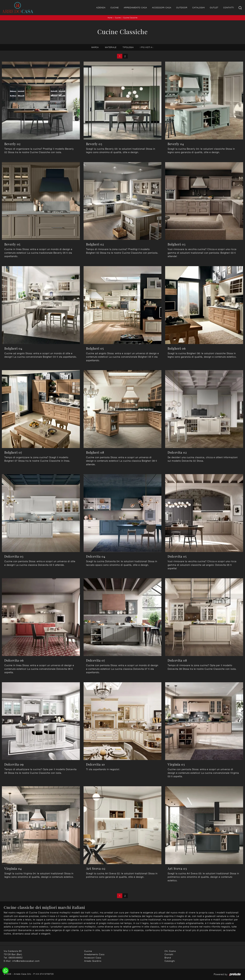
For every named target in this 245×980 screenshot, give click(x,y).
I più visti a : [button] (147, 47)
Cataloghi (199, 8)
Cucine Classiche (130, 18)
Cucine (115, 8)
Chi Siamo (170, 951)
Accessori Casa (162, 8)
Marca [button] (95, 47)
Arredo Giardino (93, 961)
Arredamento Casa (135, 8)
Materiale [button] (111, 47)
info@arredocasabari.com (26, 961)
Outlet (214, 8)
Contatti (229, 8)
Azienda (101, 8)
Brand (168, 958)
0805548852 (16, 958)
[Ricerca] (240, 8)
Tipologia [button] (128, 47)
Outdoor (182, 8)
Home (110, 18)
